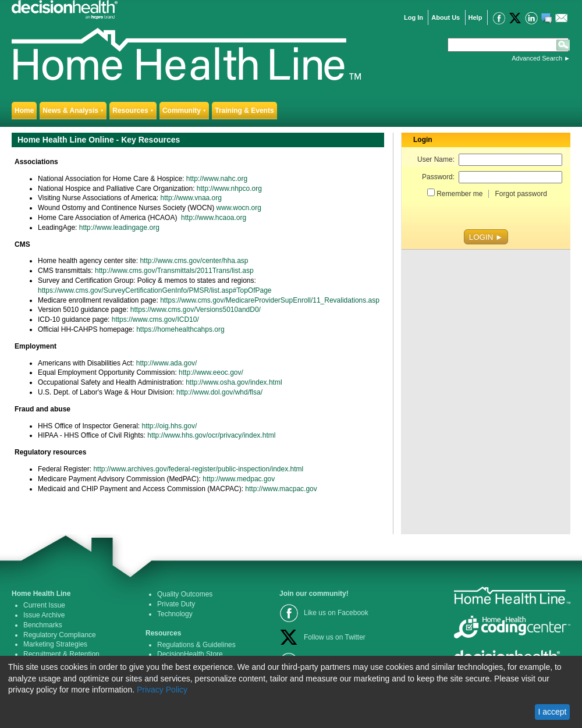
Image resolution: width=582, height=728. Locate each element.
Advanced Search (537, 58)
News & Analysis (73, 111)
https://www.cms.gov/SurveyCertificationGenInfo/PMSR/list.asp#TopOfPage (155, 290)
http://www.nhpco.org (229, 189)
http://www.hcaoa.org (214, 218)
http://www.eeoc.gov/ (211, 372)
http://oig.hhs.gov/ (170, 426)
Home (24, 111)
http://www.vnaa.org (191, 198)
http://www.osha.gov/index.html (234, 382)
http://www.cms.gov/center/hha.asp (194, 261)
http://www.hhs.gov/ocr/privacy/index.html (211, 435)
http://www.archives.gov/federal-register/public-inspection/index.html (198, 469)
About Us (446, 17)
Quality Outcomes (185, 594)
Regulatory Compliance (60, 635)
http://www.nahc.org (217, 179)
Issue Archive (44, 615)
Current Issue (44, 605)
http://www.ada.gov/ (165, 363)
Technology (175, 614)
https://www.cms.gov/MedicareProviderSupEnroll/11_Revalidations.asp (270, 300)
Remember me (459, 194)
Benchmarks (43, 625)
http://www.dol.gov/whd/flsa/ (219, 392)
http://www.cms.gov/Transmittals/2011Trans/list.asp (174, 271)
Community (184, 111)
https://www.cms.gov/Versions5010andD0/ (196, 310)
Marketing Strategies (55, 644)
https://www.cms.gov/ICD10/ (155, 319)
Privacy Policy (162, 690)
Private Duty (176, 604)
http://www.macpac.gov (281, 489)
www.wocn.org (239, 208)
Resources (133, 111)
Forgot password (521, 194)
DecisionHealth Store (190, 654)
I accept (552, 712)
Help (475, 17)
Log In (414, 17)
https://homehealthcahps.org (180, 329)
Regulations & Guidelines (196, 645)
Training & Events (244, 111)
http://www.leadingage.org (119, 228)
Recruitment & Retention (61, 654)
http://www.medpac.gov (239, 479)
